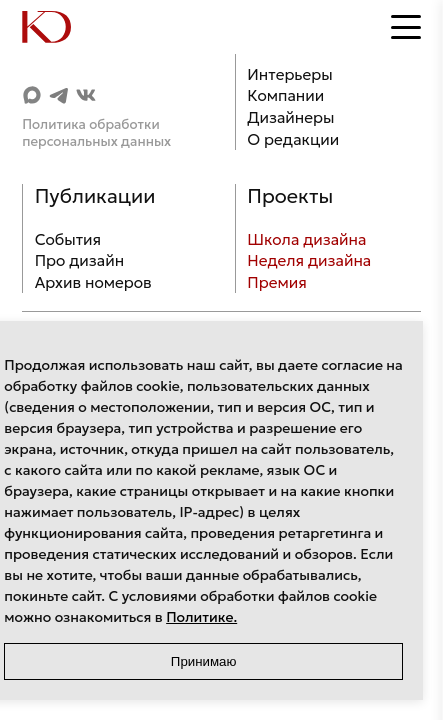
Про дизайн (79, 260)
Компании (285, 95)
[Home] (62, 27)
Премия (277, 282)
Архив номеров (93, 282)
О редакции (293, 139)
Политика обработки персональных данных (96, 133)
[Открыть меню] (406, 27)
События (68, 239)
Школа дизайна (306, 239)
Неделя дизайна (309, 260)
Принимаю (204, 661)
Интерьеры (289, 74)
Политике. (201, 617)
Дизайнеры (290, 117)
